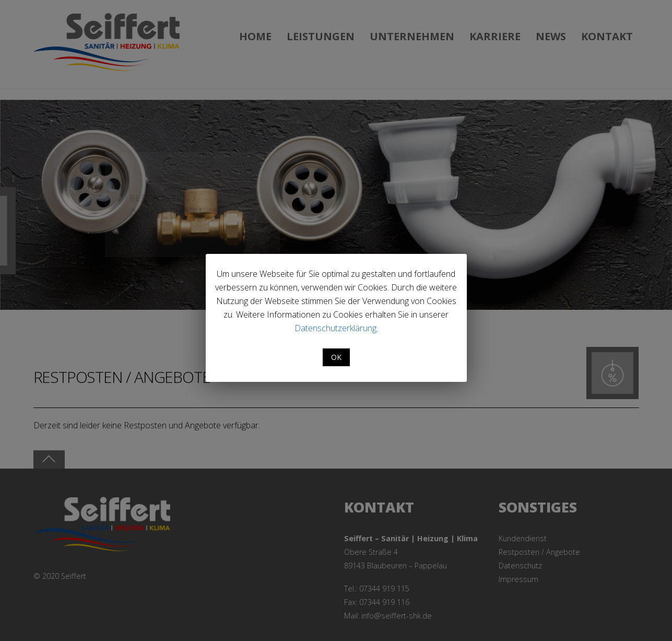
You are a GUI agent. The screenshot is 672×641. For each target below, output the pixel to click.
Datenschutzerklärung (335, 328)
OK (336, 357)
